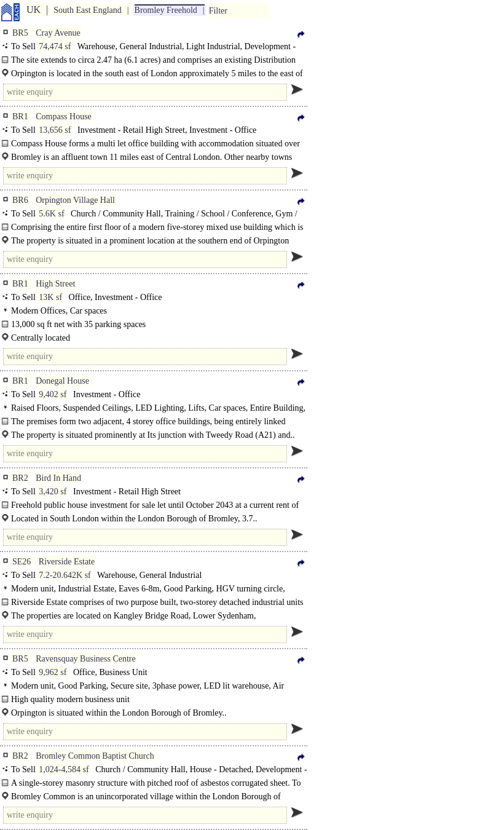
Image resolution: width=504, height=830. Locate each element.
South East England (87, 10)
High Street (55, 284)
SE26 (22, 562)
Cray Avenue (58, 33)
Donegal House (62, 381)
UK (33, 10)
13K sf (50, 297)
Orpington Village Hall (75, 200)
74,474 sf (55, 46)
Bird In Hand (58, 478)
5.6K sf (51, 214)
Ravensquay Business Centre (86, 659)
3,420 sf (53, 492)
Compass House (64, 117)
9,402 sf (53, 394)
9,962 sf (53, 672)
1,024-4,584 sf (64, 769)
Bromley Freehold (166, 10)
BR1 (20, 117)
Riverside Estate (67, 562)
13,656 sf (55, 130)
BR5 (20, 33)
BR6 (20, 200)
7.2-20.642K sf (65, 575)
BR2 (20, 478)
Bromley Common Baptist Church (95, 756)
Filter (218, 11)
